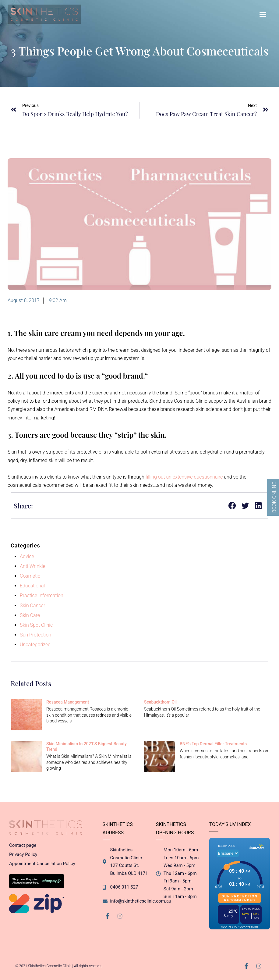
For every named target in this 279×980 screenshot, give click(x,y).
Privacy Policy (23, 854)
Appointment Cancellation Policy (42, 864)
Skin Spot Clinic (36, 625)
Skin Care (30, 615)
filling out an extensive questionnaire (184, 477)
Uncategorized (35, 645)
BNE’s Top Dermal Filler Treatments (213, 744)
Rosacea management (68, 702)
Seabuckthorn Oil (160, 702)
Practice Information (42, 595)
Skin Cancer (32, 606)
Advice (27, 556)
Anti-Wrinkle (33, 566)
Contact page (23, 845)
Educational (32, 586)
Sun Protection (35, 635)
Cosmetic (30, 576)
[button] (263, 14)
